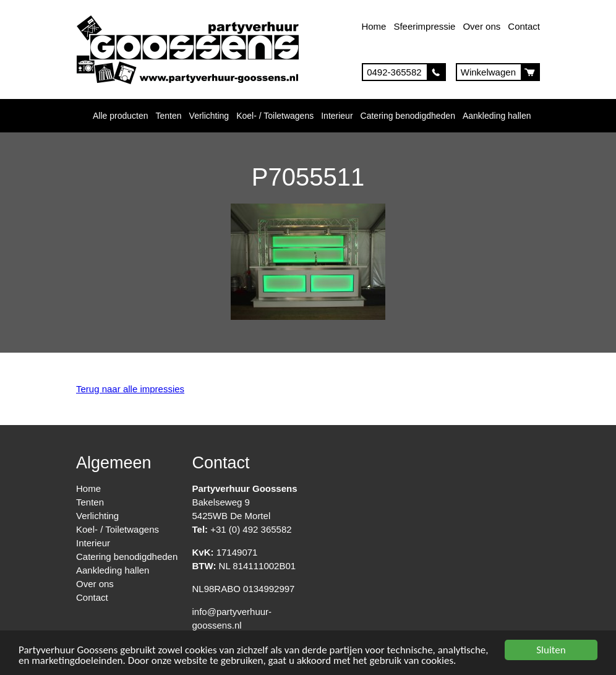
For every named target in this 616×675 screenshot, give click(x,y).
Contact (524, 26)
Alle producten (121, 116)
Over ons (481, 26)
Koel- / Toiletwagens (275, 116)
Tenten (169, 116)
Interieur (337, 116)
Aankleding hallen (497, 116)
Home (374, 26)
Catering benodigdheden (408, 116)
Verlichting (209, 116)
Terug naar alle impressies (130, 389)
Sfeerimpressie (424, 26)
